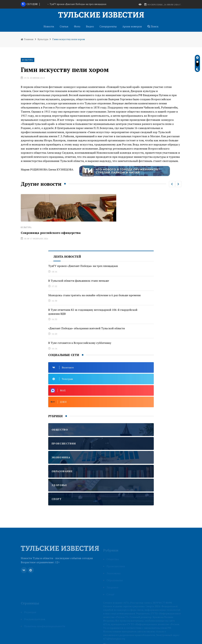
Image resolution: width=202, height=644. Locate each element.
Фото (77, 26)
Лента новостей (67, 257)
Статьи (64, 26)
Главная (27, 39)
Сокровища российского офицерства (51, 233)
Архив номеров (132, 26)
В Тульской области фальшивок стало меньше (79, 281)
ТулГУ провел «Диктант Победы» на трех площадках (78, 4)
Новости (49, 26)
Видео (90, 26)
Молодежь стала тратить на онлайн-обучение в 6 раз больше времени (94, 295)
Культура (43, 39)
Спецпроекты (108, 26)
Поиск (153, 26)
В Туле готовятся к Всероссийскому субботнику (80, 343)
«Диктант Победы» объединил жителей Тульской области (86, 328)
